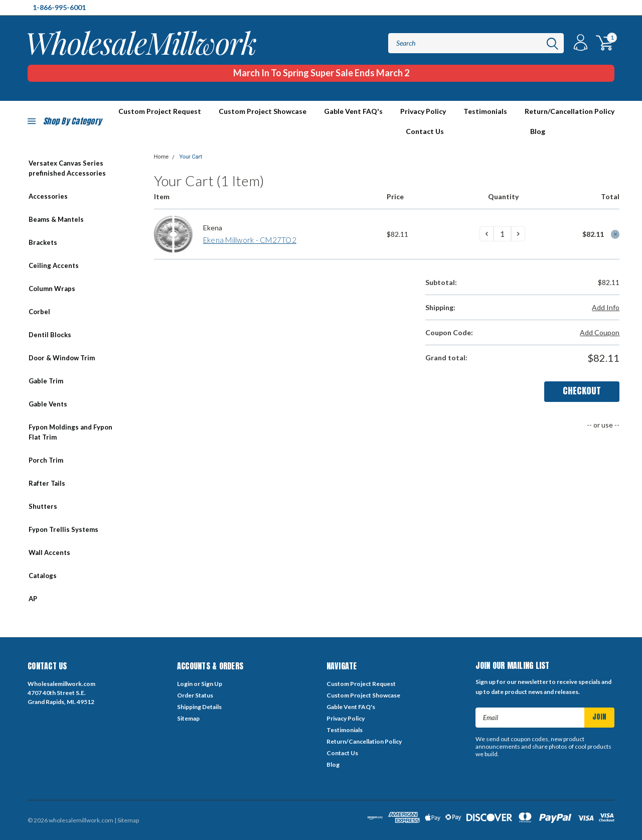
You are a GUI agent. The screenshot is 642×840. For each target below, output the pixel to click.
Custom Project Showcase (263, 111)
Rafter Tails (47, 483)
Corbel (39, 312)
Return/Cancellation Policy (570, 111)
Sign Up (212, 684)
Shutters (43, 506)
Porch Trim (46, 460)
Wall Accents (49, 552)
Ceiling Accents (54, 265)
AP (33, 599)
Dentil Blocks (50, 335)
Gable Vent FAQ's (353, 111)
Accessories (48, 196)
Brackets (43, 242)
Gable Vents (48, 404)
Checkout (582, 391)
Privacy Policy (423, 111)
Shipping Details (199, 707)
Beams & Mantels (56, 219)
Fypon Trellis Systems (63, 529)
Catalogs (43, 576)
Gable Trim (46, 381)
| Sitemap (127, 820)
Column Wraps (52, 289)
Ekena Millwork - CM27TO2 (250, 240)
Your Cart (191, 157)
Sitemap (188, 718)
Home (162, 157)
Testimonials (485, 111)
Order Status (195, 695)
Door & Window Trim (62, 358)
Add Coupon (600, 332)
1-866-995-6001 (59, 7)
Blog (538, 131)
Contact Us (425, 131)
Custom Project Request (361, 684)
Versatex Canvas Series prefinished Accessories (67, 168)
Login (185, 684)
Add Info (606, 307)
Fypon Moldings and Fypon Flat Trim (70, 432)
